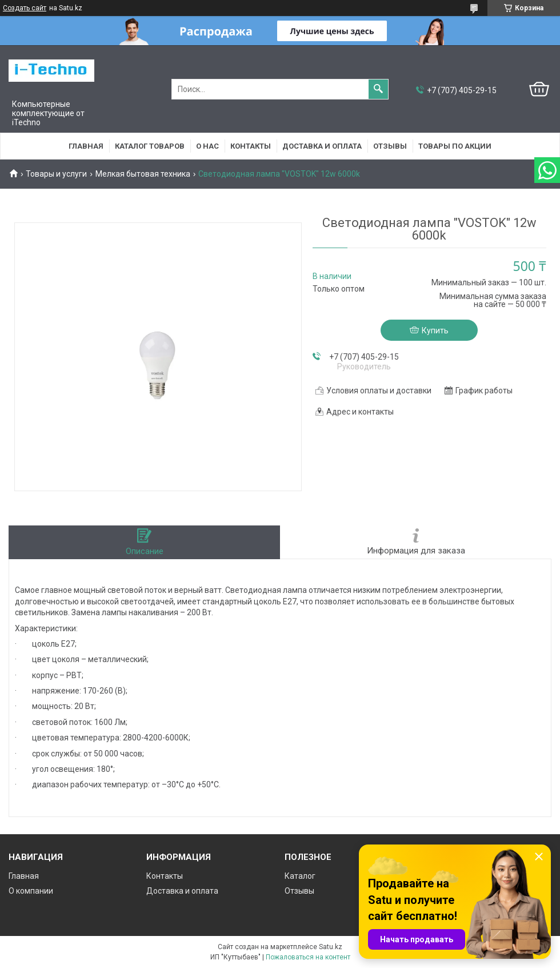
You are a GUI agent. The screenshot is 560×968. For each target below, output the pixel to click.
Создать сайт (25, 8)
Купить (435, 330)
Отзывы (390, 146)
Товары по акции (455, 146)
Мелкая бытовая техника (143, 174)
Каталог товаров (150, 146)
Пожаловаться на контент (308, 957)
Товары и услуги (56, 174)
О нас (207, 146)
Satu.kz (331, 947)
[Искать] (378, 89)
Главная (86, 146)
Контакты (251, 146)
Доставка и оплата (322, 146)
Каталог (300, 876)
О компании (31, 891)
